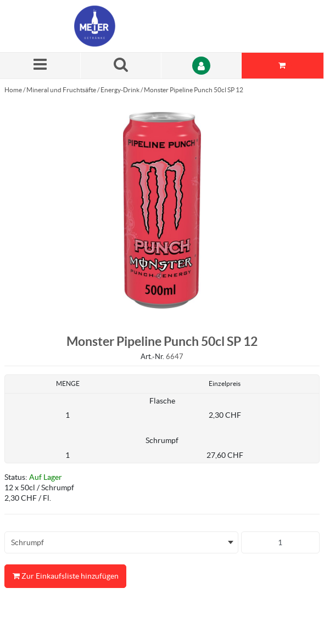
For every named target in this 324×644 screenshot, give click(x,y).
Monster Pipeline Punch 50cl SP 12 (194, 90)
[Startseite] (126, 26)
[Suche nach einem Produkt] (121, 66)
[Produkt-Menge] (281, 542)
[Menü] (40, 66)
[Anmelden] (202, 66)
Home (13, 90)
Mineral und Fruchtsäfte (61, 90)
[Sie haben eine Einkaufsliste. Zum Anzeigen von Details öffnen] (283, 66)
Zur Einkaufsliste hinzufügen (65, 576)
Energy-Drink (120, 90)
